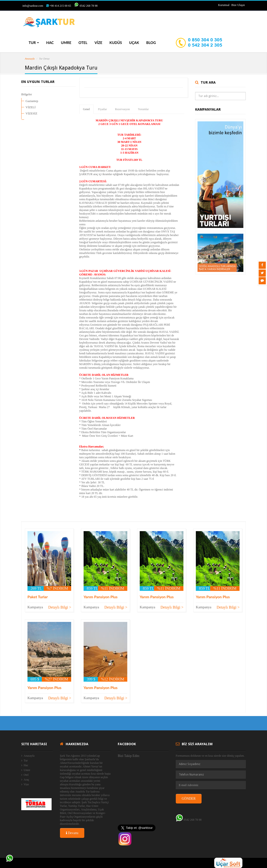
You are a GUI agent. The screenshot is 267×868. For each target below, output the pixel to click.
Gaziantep (32, 101)
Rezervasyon (122, 109)
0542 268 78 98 (88, 6)
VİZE (99, 43)
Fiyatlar (102, 109)
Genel (87, 109)
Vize (26, 784)
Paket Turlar (38, 597)
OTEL (83, 43)
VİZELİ (31, 107)
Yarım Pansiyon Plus (101, 597)
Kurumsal (224, 5)
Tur (26, 760)
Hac (26, 765)
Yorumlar (143, 109)
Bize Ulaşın (238, 5)
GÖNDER (189, 799)
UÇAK (134, 43)
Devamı (72, 833)
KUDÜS (116, 43)
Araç (26, 780)
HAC (50, 43)
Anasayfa (30, 59)
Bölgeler (27, 94)
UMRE (66, 43)
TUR (34, 43)
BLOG (151, 43)
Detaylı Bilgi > (60, 607)
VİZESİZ (31, 113)
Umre (27, 770)
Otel (26, 775)
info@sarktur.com (33, 6)
